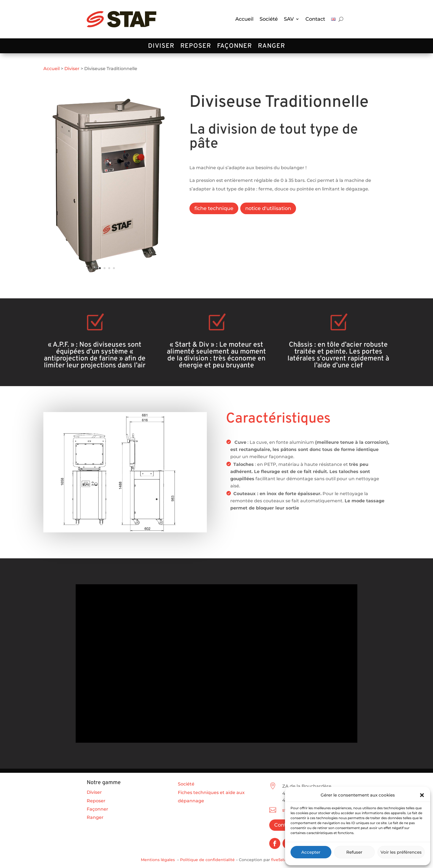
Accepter (311, 852)
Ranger (271, 47)
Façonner (234, 47)
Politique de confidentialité (207, 860)
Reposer (196, 47)
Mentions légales (158, 860)
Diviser (161, 47)
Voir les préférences (401, 852)
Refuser (354, 852)
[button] (422, 795)
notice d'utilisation (268, 208)
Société (269, 19)
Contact (315, 19)
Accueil (244, 19)
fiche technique (214, 208)
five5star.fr (282, 860)
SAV (289, 19)
